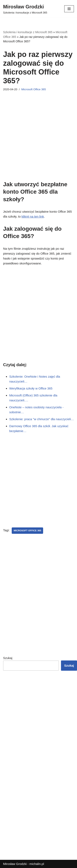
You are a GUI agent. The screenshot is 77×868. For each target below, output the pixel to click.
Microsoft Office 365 (34, 89)
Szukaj (8, 658)
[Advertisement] (38, 142)
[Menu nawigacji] (69, 9)
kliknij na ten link (33, 216)
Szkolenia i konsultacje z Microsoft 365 (28, 32)
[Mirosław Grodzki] (25, 9)
